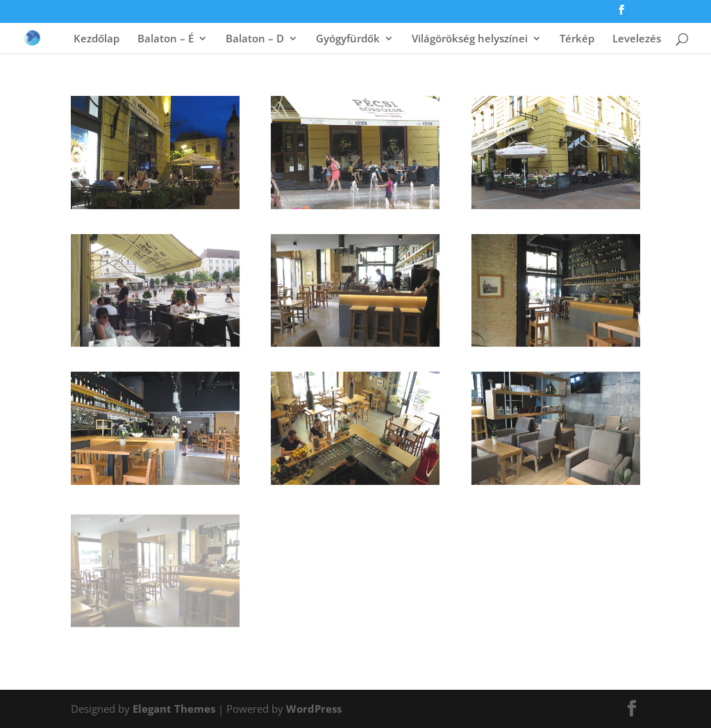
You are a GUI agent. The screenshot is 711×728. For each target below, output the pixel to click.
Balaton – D (255, 39)
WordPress (314, 709)
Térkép (577, 39)
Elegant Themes (174, 709)
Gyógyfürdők (348, 39)
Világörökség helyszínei (470, 39)
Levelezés (637, 39)
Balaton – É (166, 39)
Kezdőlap (97, 39)
